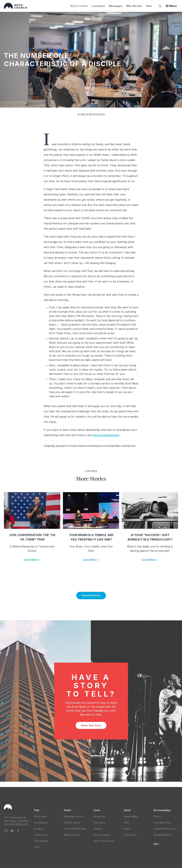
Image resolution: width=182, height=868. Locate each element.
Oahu (37, 847)
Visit (36, 810)
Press (127, 829)
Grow (97, 810)
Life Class (100, 823)
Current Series (72, 823)
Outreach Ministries (165, 829)
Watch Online (79, 6)
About (127, 810)
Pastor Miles (131, 816)
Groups (98, 829)
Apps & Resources (104, 841)
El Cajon (39, 829)
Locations (98, 6)
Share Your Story (91, 725)
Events (157, 816)
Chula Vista (41, 835)
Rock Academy (102, 835)
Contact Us (130, 835)
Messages (116, 6)
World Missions (162, 835)
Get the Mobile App (75, 829)
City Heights (41, 841)
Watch (67, 810)
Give (149, 6)
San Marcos (41, 823)
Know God (100, 816)
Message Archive (74, 816)
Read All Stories (91, 595)
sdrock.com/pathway (106, 435)
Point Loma (40, 816)
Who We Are (134, 6)
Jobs (126, 823)
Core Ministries (162, 823)
